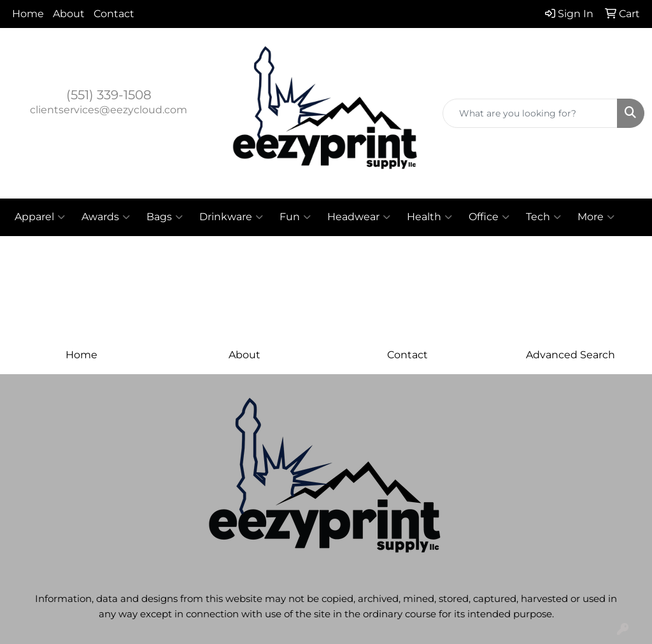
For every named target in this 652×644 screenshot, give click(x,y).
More (596, 217)
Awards (106, 217)
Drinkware (231, 217)
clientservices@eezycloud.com (109, 110)
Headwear (359, 217)
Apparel (40, 217)
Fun (295, 217)
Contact (114, 14)
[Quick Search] (530, 113)
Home (28, 14)
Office (489, 217)
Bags (165, 217)
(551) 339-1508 (109, 95)
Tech (543, 217)
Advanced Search (570, 355)
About (69, 14)
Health (429, 217)
